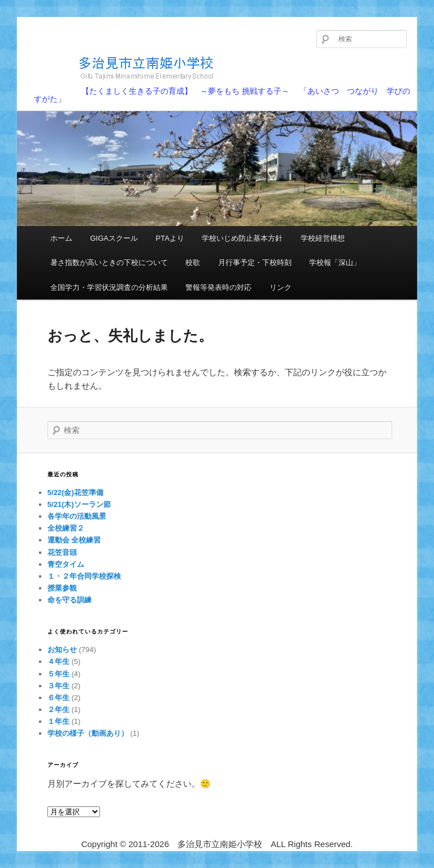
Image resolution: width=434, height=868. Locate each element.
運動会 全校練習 (74, 540)
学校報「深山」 (335, 262)
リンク (281, 287)
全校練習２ (66, 528)
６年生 (58, 698)
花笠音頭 (62, 552)
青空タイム (66, 564)
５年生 (58, 674)
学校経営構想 (323, 238)
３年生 (58, 686)
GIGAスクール (114, 238)
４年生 (58, 661)
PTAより (170, 238)
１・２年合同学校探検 (84, 576)
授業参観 (62, 588)
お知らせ (62, 650)
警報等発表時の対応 (218, 287)
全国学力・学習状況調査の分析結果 (109, 287)
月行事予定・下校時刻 (255, 262)
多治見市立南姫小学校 (127, 68)
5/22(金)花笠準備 (75, 492)
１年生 (58, 721)
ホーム (61, 238)
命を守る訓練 (70, 600)
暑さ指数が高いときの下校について (109, 262)
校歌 (193, 262)
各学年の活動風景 (77, 516)
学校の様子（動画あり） (88, 733)
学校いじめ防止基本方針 (242, 238)
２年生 (58, 709)
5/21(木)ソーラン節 (79, 504)
